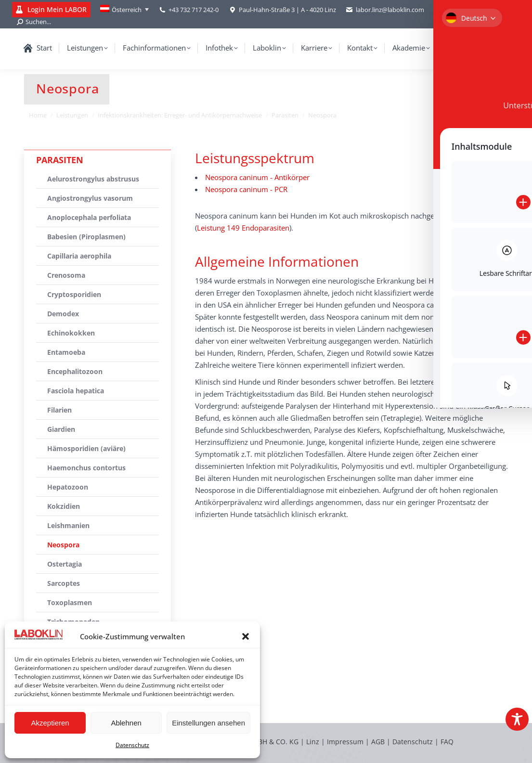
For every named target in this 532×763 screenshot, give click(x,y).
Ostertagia (65, 564)
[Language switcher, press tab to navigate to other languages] (124, 10)
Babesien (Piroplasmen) (86, 237)
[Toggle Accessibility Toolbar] (517, 719)
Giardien (61, 429)
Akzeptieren (50, 723)
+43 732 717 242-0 (194, 10)
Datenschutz (132, 745)
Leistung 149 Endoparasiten (243, 228)
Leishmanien (68, 525)
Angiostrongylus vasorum (90, 198)
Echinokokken (71, 333)
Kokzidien (64, 506)
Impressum (345, 742)
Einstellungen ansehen (208, 723)
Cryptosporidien (74, 294)
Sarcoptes (64, 583)
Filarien (59, 410)
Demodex (63, 314)
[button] (246, 636)
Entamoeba (66, 352)
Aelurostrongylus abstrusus (93, 179)
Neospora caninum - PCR (246, 189)
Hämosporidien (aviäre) (86, 448)
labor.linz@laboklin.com (385, 10)
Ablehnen (126, 723)
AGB (379, 742)
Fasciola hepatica (76, 391)
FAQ (447, 742)
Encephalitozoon (75, 371)
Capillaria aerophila (79, 256)
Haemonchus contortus (86, 468)
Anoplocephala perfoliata (89, 217)
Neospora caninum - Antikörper (257, 177)
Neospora (63, 545)
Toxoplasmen (70, 602)
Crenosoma (66, 275)
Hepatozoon (68, 487)
